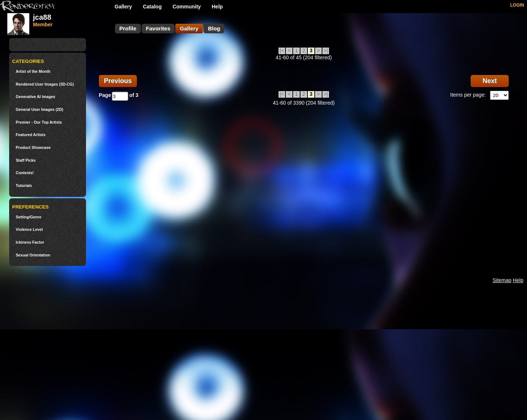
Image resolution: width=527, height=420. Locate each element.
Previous (118, 81)
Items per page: (468, 95)
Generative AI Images (35, 97)
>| (326, 50)
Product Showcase (33, 148)
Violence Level (29, 230)
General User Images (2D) (40, 110)
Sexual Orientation (33, 255)
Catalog (152, 7)
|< (282, 50)
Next (489, 81)
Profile (128, 28)
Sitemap (502, 280)
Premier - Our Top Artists (39, 122)
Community (187, 7)
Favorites (158, 28)
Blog (214, 28)
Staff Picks (26, 160)
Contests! (25, 173)
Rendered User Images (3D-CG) (45, 84)
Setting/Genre (29, 217)
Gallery (123, 7)
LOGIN (517, 5)
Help (217, 7)
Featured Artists (31, 135)
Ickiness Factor (30, 242)
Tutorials (24, 186)
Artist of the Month (33, 72)
